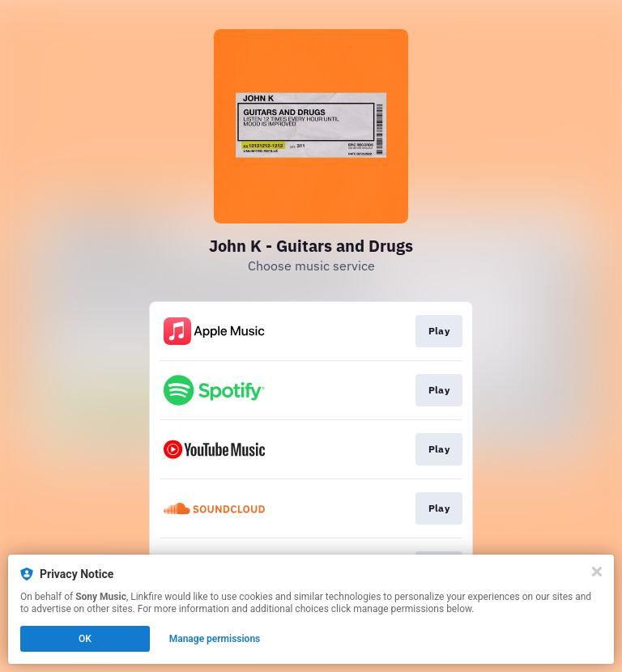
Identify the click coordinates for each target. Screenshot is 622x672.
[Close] (597, 572)
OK (85, 639)
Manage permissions (215, 639)
